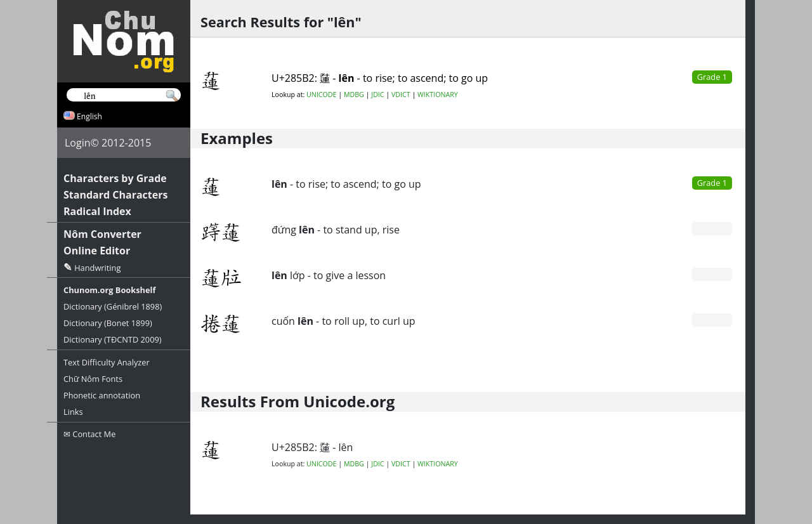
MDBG (354, 95)
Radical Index (97, 211)
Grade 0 (712, 228)
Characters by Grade (115, 178)
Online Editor (97, 251)
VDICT (401, 95)
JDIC (377, 95)
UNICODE (321, 95)
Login (78, 143)
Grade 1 (712, 183)
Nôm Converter (102, 234)
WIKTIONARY (438, 95)
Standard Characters (115, 195)
